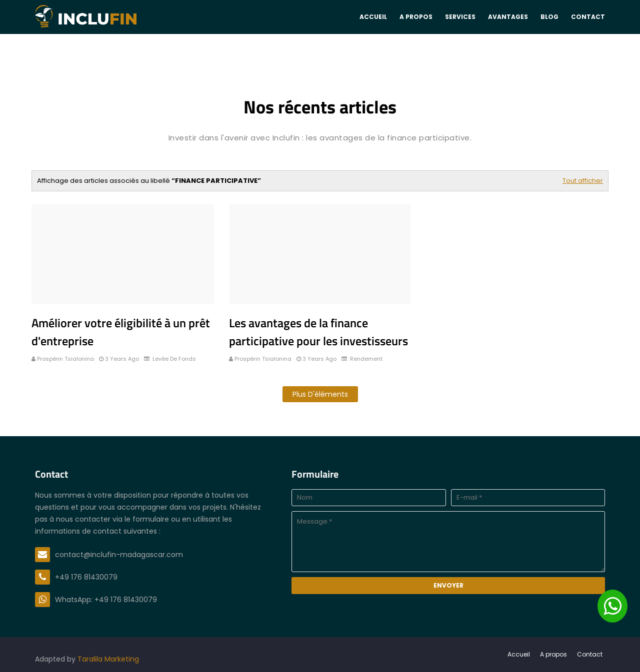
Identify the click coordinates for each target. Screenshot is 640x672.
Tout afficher (583, 181)
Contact (590, 654)
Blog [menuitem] (549, 17)
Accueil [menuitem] (373, 17)
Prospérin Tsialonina (65, 359)
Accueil (519, 654)
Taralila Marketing (108, 659)
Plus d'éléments (320, 394)
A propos (553, 654)
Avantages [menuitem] (508, 17)
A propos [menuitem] (416, 17)
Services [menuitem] (460, 17)
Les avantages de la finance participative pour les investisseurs (318, 332)
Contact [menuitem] (588, 17)
